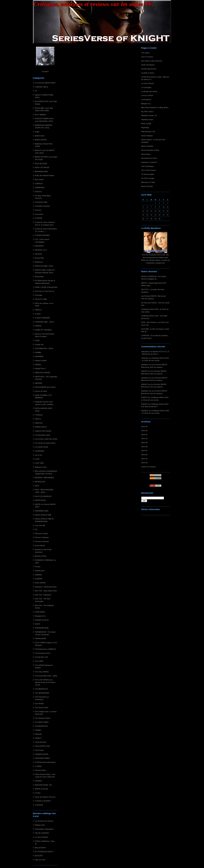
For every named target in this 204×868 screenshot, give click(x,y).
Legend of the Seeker (43, 431)
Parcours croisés (41, 533)
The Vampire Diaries (43, 718)
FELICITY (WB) (41, 299)
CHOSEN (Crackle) (42, 206)
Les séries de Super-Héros (45, 443)
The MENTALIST (42, 689)
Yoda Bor (145, 358)
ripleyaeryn (145, 351)
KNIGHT (144, 371)
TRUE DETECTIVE (42, 746)
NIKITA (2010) (40, 500)
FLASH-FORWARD (43, 318)
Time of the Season (149, 170)
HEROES (39, 383)
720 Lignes (145, 53)
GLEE (37, 340)
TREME (38, 730)
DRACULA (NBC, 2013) (44, 266)
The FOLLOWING (42, 672)
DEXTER (39, 254)
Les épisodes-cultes (43, 435)
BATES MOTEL (41, 140)
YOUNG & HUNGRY (43, 801)
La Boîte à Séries (148, 73)
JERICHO (39, 423)
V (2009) (38, 766)
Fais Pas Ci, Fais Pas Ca (45, 291)
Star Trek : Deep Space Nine (46, 591)
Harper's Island (41, 360)
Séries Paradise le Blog (150, 150)
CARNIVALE (40, 187)
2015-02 (144, 430)
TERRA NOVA (41, 638)
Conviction (39, 214)
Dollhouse (39, 262)
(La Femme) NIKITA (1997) (45, 83)
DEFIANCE (39, 246)
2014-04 (144, 459)
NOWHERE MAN (42, 511)
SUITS (38, 624)
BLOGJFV (39, 856)
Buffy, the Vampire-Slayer (45, 175)
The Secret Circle (42, 707)
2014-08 (144, 447)
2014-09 (144, 442)
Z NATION (39, 805)
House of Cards (41, 391)
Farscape (39, 295)
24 (36, 91)
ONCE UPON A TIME (43, 515)
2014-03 (144, 463)
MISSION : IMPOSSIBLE (45, 478)
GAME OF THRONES (43, 330)
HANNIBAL (39, 356)
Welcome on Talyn (148, 182)
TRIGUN (38, 734)
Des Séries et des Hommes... (152, 61)
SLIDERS (39, 579)
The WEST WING (42, 722)
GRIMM (38, 352)
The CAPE (39, 661)
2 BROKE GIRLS (42, 87)
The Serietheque (148, 166)
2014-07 (144, 450)
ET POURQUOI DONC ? (45, 852)
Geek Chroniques (148, 65)
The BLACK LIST (42, 657)
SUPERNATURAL (42, 628)
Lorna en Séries (147, 95)
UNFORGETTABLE (43, 758)
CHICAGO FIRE (41, 202)
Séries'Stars (146, 154)
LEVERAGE (40, 451)
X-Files (38, 793)
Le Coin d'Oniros (148, 83)
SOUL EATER (40, 583)
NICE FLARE (146, 124)
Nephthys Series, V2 (149, 115)
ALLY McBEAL (41, 115)
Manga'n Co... (147, 103)
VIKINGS (39, 781)
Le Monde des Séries (149, 91)
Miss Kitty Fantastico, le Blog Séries (155, 107)
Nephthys (145, 364)
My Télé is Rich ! (148, 111)
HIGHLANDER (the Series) (45, 387)
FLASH (38, 314)
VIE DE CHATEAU (42, 833)
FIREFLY (39, 310)
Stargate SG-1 (41, 616)
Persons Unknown (42, 541)
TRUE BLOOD (41, 742)
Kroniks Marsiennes (149, 69)
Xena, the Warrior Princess (45, 797)
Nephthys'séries (147, 119)
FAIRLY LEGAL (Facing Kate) (46, 287)
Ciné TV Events (147, 57)
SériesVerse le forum (149, 158)
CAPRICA (39, 184)
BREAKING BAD (41, 171)
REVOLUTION (41, 556)
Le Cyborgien (146, 87)
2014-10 (144, 438)
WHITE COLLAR (41, 789)
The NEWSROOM (42, 693)
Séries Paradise (147, 146)
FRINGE (38, 326)
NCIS (37, 486)
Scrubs (38, 567)
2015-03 (144, 427)
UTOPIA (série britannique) (45, 762)
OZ (36, 529)
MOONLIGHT (40, 482)
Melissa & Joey (41, 467)
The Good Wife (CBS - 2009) (46, 676)
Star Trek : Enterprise (43, 595)
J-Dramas (39, 415)
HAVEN (38, 364)
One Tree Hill (40, 525)
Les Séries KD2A (42, 447)
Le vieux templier (42, 837)
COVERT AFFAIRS (42, 235)
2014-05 (144, 455)
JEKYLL (38, 419)
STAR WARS (40, 612)
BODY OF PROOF (42, 167)
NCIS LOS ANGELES (43, 496)
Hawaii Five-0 (40, 368)
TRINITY (38, 738)
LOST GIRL (40, 463)
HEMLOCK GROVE (43, 372)
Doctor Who (40, 258)
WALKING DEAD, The (44, 785)
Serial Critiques (147, 136)
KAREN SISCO (41, 427)
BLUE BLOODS (41, 163)
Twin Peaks (39, 750)
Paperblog (145, 127)
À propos (45, 71)
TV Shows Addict (148, 174)
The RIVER (39, 704)
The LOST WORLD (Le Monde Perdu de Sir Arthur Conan (45, 682)
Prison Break (40, 545)
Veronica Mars (41, 770)
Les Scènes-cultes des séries (46, 439)
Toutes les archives (149, 467)
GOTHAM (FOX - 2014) (44, 348)
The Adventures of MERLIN (46, 649)
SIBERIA (38, 575)
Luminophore (146, 99)
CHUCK (38, 210)
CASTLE (38, 192)
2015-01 (144, 435)
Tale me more (40, 860)
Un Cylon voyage (148, 178)
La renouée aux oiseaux (44, 821)
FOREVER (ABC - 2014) (44, 322)
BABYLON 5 (40, 136)
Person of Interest (42, 537)
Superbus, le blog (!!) (149, 162)
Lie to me (39, 455)
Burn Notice (40, 179)
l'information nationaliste (44, 829)
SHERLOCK (40, 571)
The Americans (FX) (43, 653)
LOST (37, 459)
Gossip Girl (39, 344)
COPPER (39, 218)
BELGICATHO (41, 848)
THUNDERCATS (41, 726)
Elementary (39, 276)
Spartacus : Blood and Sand (46, 587)
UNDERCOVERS (42, 754)
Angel (37, 132)
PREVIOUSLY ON (148, 132)
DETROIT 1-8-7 (41, 250)
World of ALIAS (147, 186)
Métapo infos (40, 825)
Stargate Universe (42, 620)
